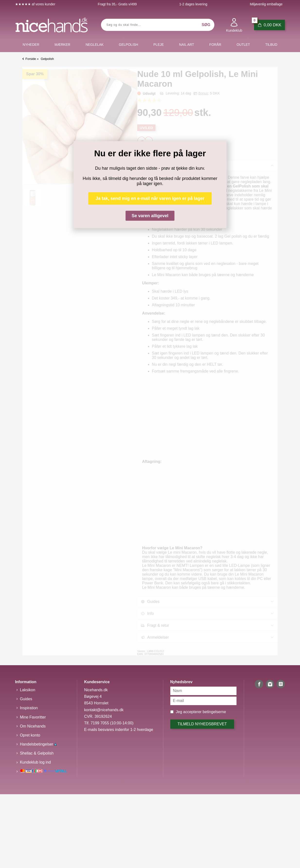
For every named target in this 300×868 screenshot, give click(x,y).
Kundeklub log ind (35, 762)
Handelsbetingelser (38, 744)
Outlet (243, 45)
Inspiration (29, 708)
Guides (26, 699)
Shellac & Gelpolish (37, 753)
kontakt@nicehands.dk (104, 710)
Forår (215, 45)
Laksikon (28, 690)
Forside (31, 59)
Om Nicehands (33, 726)
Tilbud (271, 45)
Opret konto (30, 735)
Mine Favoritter (33, 717)
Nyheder (31, 45)
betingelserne (214, 712)
